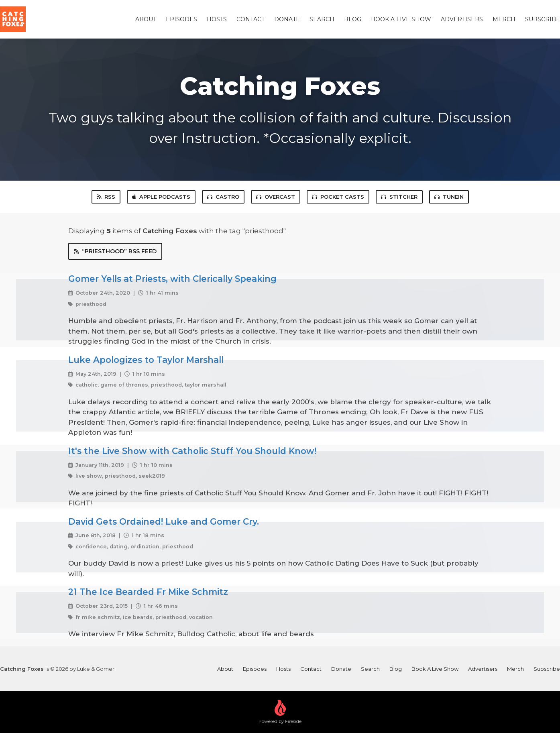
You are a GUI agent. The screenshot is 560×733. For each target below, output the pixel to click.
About (146, 19)
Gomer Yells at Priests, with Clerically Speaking (172, 279)
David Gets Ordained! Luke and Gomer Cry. (164, 521)
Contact (250, 19)
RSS (106, 197)
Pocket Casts (338, 197)
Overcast (276, 197)
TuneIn (449, 197)
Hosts (217, 19)
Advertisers (462, 19)
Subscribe (543, 19)
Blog (353, 19)
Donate (287, 19)
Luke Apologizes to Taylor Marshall (146, 360)
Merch (504, 19)
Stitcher (399, 197)
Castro (223, 197)
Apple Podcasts (161, 197)
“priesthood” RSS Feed (115, 251)
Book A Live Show (401, 19)
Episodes (181, 19)
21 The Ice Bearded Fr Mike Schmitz (148, 592)
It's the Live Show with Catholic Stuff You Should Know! (192, 451)
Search (322, 19)
